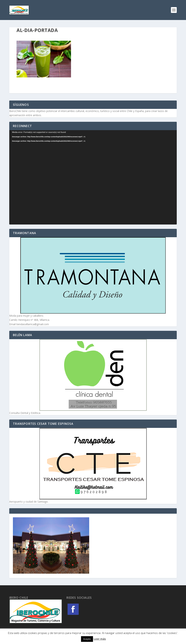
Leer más (100, 639)
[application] (93, 177)
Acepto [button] (87, 639)
